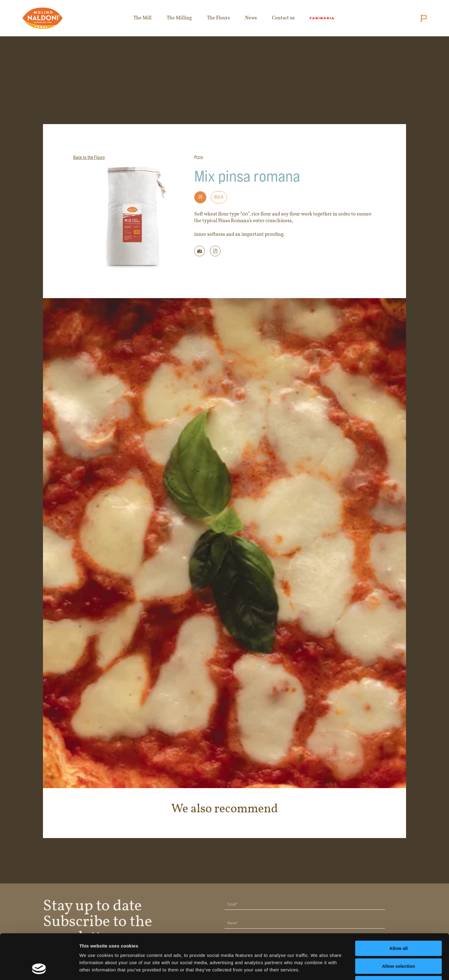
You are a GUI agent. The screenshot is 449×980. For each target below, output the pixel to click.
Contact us (283, 18)
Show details (318, 968)
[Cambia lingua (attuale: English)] (422, 18)
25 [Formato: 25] (200, 197)
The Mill (143, 18)
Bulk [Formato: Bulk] (219, 197)
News (251, 18)
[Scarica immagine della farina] (200, 251)
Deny (399, 941)
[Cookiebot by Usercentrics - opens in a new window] (39, 968)
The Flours (218, 18)
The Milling (179, 18)
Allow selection (398, 924)
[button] (215, 251)
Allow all (399, 906)
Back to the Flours (89, 157)
